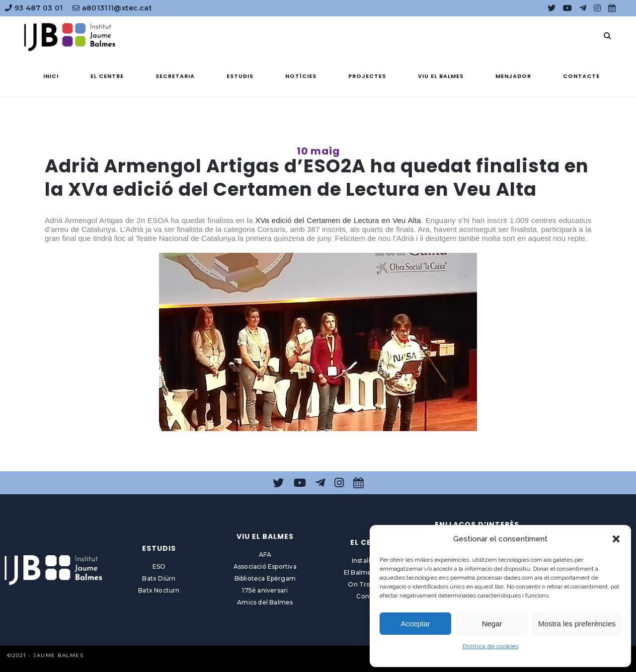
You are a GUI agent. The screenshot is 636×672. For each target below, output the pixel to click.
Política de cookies (491, 646)
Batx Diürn (159, 578)
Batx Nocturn (159, 590)
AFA (265, 555)
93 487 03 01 (34, 8)
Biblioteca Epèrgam (265, 578)
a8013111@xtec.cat (112, 8)
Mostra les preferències (577, 624)
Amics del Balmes (265, 602)
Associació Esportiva (265, 566)
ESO (159, 566)
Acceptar (415, 624)
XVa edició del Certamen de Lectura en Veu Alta (338, 220)
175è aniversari (265, 590)
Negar (492, 624)
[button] (616, 539)
